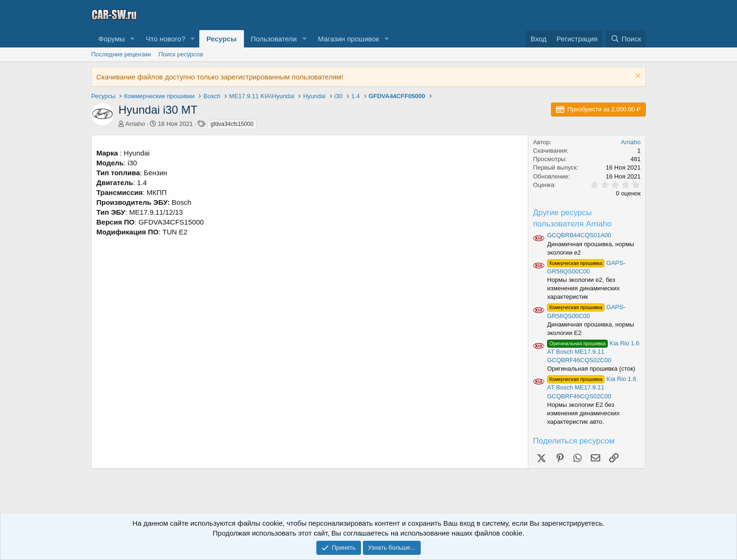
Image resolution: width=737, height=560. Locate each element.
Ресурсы (222, 39)
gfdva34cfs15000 (232, 124)
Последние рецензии (121, 54)
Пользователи (274, 39)
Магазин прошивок (348, 39)
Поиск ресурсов (181, 54)
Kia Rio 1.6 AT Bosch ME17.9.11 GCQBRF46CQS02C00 (593, 352)
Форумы (111, 39)
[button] (132, 39)
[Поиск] (626, 39)
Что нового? (165, 39)
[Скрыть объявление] (637, 77)
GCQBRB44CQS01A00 (579, 235)
